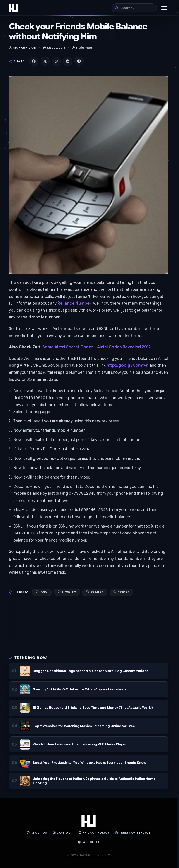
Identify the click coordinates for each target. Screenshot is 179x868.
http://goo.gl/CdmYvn (128, 365)
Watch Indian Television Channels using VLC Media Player (80, 744)
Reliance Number (74, 303)
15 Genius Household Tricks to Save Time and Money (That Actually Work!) (93, 708)
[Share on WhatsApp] (56, 61)
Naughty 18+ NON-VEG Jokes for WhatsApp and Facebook (80, 689)
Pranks (97, 592)
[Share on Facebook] (34, 61)
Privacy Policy (94, 833)
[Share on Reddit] (68, 61)
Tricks (124, 592)
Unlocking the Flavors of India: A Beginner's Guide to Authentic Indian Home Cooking (94, 781)
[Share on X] (45, 61)
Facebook (89, 842)
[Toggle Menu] (164, 8)
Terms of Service (133, 833)
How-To (69, 592)
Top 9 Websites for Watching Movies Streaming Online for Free (84, 726)
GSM (44, 592)
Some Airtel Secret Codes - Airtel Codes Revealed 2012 (97, 347)
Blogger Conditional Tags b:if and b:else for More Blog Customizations (91, 671)
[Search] (134, 8)
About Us (37, 833)
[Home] (13, 8)
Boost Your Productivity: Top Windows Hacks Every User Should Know (89, 763)
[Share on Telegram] (79, 61)
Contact (63, 833)
